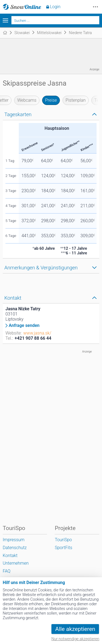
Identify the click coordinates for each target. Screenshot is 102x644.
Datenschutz (15, 548)
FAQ (7, 571)
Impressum (14, 540)
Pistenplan (76, 100)
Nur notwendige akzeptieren (75, 639)
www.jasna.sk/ (37, 333)
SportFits (63, 548)
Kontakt (10, 556)
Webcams (27, 100)
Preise (51, 100)
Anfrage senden (24, 326)
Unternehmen (16, 563)
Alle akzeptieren (75, 629)
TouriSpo (63, 540)
